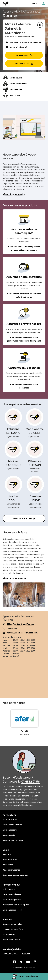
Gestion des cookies (12, 939)
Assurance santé (10, 830)
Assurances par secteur (13, 910)
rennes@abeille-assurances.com (22, 633)
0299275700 (12, 628)
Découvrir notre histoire (14, 194)
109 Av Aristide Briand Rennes (20, 624)
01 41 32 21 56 (31, 782)
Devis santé (8, 865)
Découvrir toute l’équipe (24, 518)
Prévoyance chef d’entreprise (16, 905)
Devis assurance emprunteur (15, 875)
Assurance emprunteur (13, 840)
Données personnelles (12, 924)
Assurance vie (9, 835)
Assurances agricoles (12, 899)
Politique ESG (9, 934)
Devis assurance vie (11, 870)
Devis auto (7, 854)
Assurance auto (10, 819)
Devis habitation (10, 859)
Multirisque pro (9, 889)
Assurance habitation (12, 825)
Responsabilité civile (12, 894)
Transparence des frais (13, 929)
